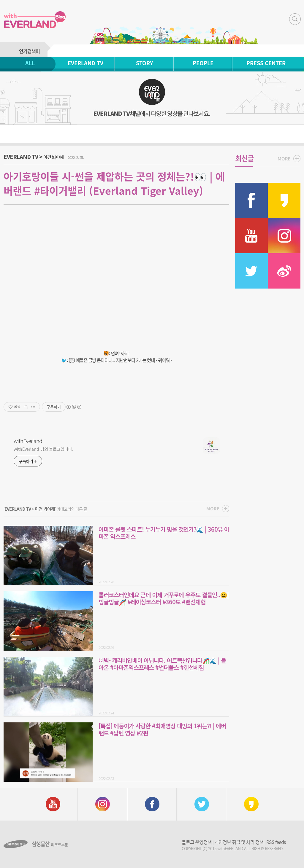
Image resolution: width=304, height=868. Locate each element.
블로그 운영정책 (197, 842)
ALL (30, 63)
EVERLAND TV (85, 63)
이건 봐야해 (45, 509)
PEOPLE (203, 63)
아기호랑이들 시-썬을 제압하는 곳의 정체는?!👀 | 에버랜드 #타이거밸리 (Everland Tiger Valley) (114, 184)
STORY (144, 63)
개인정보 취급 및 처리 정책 (239, 842)
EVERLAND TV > (34, 157)
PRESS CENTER (266, 63)
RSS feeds (276, 842)
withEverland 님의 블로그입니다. (43, 449)
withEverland (28, 441)
